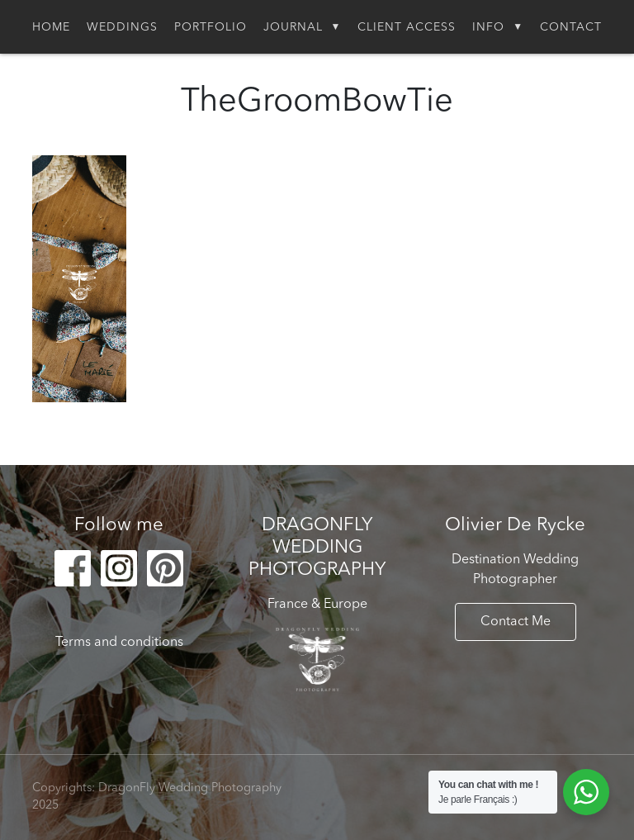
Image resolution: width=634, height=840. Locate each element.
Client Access (407, 27)
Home (51, 27)
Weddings (122, 27)
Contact (571, 27)
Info (488, 27)
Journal (293, 27)
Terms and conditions (119, 643)
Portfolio (211, 27)
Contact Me (516, 622)
